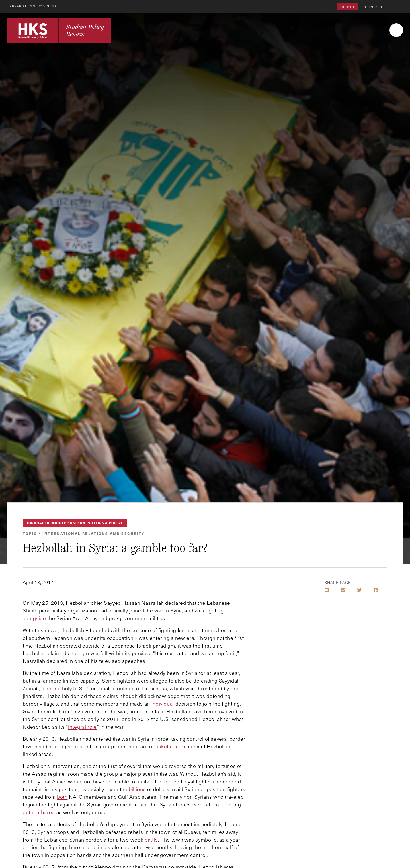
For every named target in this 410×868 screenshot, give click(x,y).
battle (151, 840)
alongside (34, 618)
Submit (348, 7)
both (62, 797)
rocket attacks (170, 746)
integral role (82, 727)
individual (163, 704)
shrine (53, 688)
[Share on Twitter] (359, 590)
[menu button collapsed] (396, 30)
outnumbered (39, 812)
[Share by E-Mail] (343, 590)
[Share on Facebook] (376, 590)
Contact (374, 7)
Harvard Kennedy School (34, 6)
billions (137, 789)
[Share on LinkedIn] (327, 590)
